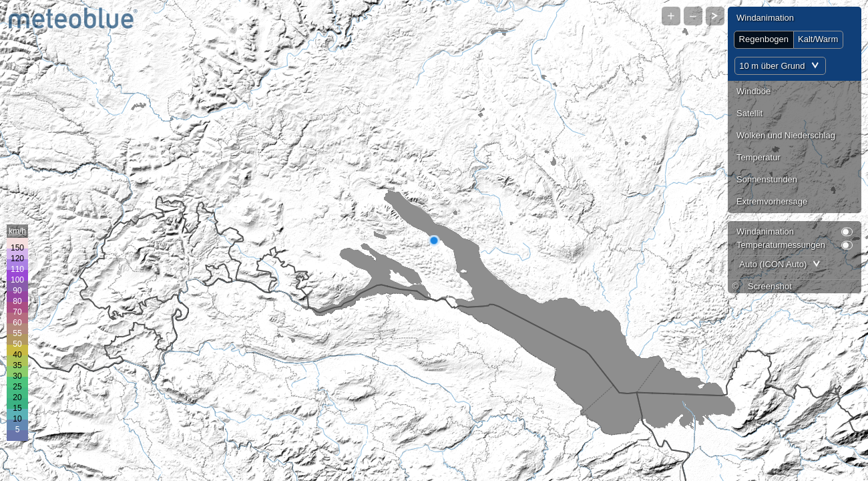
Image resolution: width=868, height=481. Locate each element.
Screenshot (770, 286)
